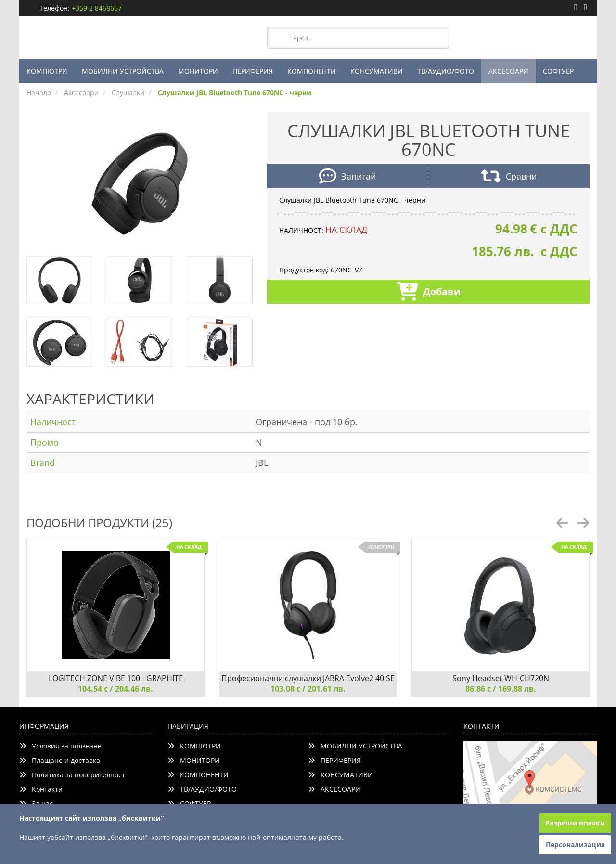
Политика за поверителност (72, 775)
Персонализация (575, 845)
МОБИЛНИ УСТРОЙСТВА (123, 71)
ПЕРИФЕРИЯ (253, 71)
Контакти (41, 789)
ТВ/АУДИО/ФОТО (446, 71)
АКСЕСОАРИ (508, 71)
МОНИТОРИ (198, 71)
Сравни (509, 177)
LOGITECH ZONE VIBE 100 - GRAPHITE (116, 678)
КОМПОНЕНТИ (312, 71)
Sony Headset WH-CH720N (501, 678)
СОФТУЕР (558, 71)
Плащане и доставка (60, 760)
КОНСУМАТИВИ (377, 71)
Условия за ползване (60, 746)
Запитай (347, 177)
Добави (429, 292)
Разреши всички (575, 823)
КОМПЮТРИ (47, 71)
